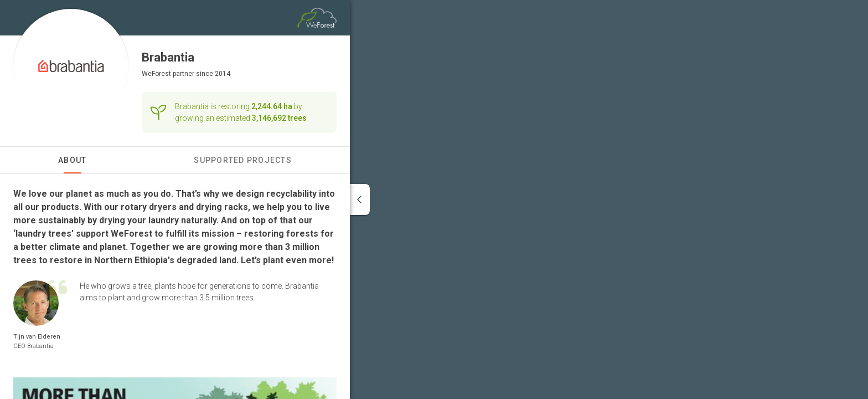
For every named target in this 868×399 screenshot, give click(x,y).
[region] (609, 199)
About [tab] (72, 160)
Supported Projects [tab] (243, 160)
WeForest (156, 74)
